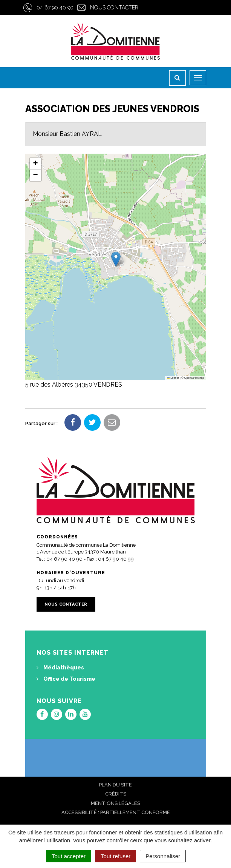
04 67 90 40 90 (55, 8)
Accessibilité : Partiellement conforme (116, 812)
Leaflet (173, 378)
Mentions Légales (115, 803)
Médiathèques (60, 668)
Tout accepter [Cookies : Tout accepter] (69, 856)
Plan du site (115, 785)
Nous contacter (114, 8)
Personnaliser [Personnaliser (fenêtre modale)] (163, 856)
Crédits (116, 794)
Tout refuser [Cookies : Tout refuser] (115, 856)
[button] (116, 259)
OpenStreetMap (194, 378)
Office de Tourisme (66, 679)
